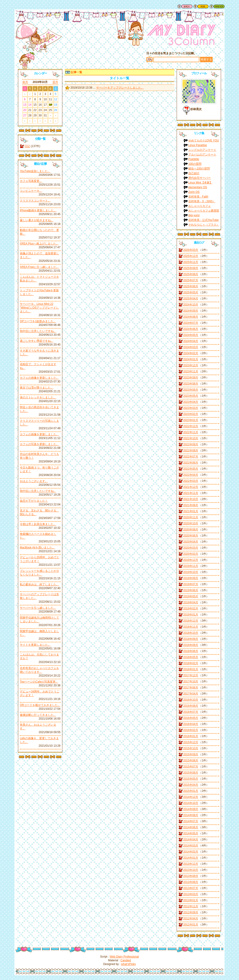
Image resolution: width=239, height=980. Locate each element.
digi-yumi (194, 215)
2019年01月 (191, 615)
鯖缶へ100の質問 (199, 169)
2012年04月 (191, 919)
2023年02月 (191, 414)
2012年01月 (191, 925)
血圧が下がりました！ (34, 501)
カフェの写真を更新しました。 (39, 444)
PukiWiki (194, 159)
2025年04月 (191, 299)
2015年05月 (191, 779)
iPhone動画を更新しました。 (38, 210)
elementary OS (198, 187)
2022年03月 (191, 481)
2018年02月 (191, 663)
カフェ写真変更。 (31, 181)
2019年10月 (191, 572)
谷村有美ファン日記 (181, 36)
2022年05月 (191, 469)
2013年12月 (191, 864)
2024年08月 (191, 317)
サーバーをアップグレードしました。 (120, 88)
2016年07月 (191, 712)
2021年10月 (191, 499)
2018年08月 (191, 645)
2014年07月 (191, 821)
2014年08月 (191, 815)
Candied (126, 960)
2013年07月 (191, 888)
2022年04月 (191, 475)
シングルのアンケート (202, 150)
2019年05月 (191, 596)
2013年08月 (191, 882)
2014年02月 (191, 852)
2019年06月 (191, 590)
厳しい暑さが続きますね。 (37, 220)
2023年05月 (191, 396)
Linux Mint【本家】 (200, 183)
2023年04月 (191, 402)
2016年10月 (191, 700)
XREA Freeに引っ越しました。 (39, 267)
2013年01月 (191, 900)
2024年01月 (191, 359)
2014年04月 (191, 839)
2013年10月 (191, 870)
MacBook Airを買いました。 (37, 548)
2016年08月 (191, 706)
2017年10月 (191, 681)
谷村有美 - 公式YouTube (204, 220)
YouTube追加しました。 (35, 171)
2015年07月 (191, 767)
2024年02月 (191, 353)
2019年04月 (191, 602)
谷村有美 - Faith (198, 197)
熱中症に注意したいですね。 (38, 331)
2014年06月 (191, 827)
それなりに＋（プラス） (204, 225)
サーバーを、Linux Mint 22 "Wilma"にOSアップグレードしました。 (39, 308)
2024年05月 (191, 335)
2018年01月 (191, 669)
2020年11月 (191, 517)
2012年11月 (191, 906)
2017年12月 (191, 675)
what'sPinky (128, 964)
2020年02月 (191, 554)
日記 (27, 146)
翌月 (55, 82)
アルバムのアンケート (202, 155)
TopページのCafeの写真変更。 (39, 682)
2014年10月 (191, 803)
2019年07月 (191, 584)
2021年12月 (191, 487)
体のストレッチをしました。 (38, 397)
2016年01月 (191, 736)
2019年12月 (191, 560)
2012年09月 (191, 912)
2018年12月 (191, 621)
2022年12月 (191, 426)
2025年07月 (191, 280)
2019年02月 (191, 609)
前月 (25, 82)
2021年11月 (191, 493)
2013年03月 (191, 894)
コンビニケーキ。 (31, 191)
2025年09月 (191, 268)
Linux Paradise (198, 145)
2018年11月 (191, 627)
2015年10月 (191, 748)
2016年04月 (191, 724)
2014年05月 (191, 833)
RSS (201, 6)
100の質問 (195, 164)
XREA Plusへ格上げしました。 (39, 244)
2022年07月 (191, 457)
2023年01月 (191, 420)
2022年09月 (191, 444)
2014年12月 (191, 797)
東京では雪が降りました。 (37, 388)
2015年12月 (191, 742)
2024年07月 (191, 323)
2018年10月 (191, 633)
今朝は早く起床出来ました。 (38, 524)
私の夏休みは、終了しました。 (39, 584)
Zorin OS (194, 192)
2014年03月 (191, 846)
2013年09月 (191, 876)
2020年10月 (191, 523)
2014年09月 (191, 809)
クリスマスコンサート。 (35, 201)
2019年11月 (191, 566)
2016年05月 (191, 718)
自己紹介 (194, 173)
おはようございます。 (34, 481)
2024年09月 (191, 311)
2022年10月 (191, 438)
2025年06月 (191, 286)
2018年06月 (191, 651)
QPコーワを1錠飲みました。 (38, 321)
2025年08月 (191, 274)
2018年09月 (191, 639)
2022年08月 (191, 450)
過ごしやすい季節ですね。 (37, 341)
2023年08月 (191, 384)
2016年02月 (191, 730)
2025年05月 (191, 292)
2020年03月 (191, 548)
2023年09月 (191, 378)
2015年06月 (191, 773)
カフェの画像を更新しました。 (39, 378)
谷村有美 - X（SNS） (202, 201)
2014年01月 (191, 858)
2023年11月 (191, 371)
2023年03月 (191, 408)
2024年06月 (191, 329)
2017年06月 (191, 688)
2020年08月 (191, 530)
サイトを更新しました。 (35, 645)
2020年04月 (191, 542)
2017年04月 (191, 694)
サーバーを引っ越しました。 (38, 608)
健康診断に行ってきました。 (38, 715)
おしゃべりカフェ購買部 (204, 211)
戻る (185, 6)
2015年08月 (191, 760)
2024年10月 (191, 305)
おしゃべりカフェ (200, 206)
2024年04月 (191, 341)
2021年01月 (191, 511)
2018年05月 (191, 657)
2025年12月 (191, 256)
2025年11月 (191, 262)
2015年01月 (191, 791)
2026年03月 (191, 250)
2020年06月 (191, 536)
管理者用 (217, 6)
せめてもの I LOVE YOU (204, 141)
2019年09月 (191, 578)
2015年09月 (191, 754)
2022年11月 (191, 432)
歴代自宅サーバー (200, 178)
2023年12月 (191, 365)
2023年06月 (191, 390)
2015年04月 (191, 785)
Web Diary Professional (124, 957)
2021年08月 (191, 505)
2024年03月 (191, 347)
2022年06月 (191, 463)
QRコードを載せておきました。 (40, 705)
